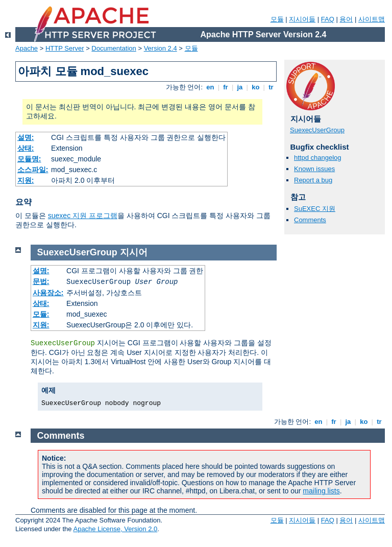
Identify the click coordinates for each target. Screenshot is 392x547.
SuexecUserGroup (317, 130)
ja (240, 87)
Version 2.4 (161, 48)
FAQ (328, 19)
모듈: (41, 314)
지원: (26, 180)
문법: (41, 281)
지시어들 (302, 19)
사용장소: (48, 293)
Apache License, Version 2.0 (115, 529)
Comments (310, 220)
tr (271, 87)
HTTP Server (65, 48)
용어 (346, 19)
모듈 (277, 19)
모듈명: (29, 159)
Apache (27, 48)
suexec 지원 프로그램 (83, 216)
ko (256, 87)
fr (226, 87)
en (210, 87)
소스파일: (33, 170)
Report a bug (313, 180)
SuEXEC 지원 (315, 209)
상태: (26, 148)
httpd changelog (318, 158)
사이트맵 (372, 19)
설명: (26, 137)
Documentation (114, 48)
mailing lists (321, 491)
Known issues (314, 169)
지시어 (134, 252)
